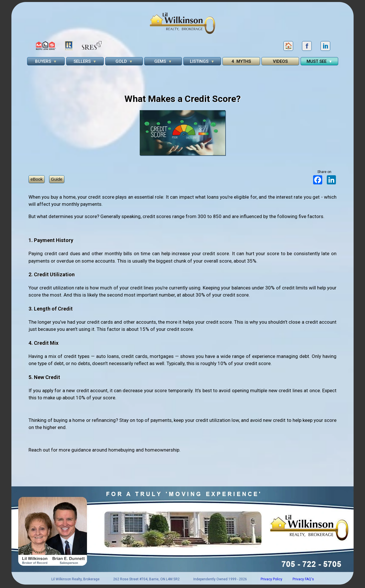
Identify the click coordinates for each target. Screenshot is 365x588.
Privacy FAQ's (303, 579)
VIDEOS (280, 61)
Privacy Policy (271, 579)
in (326, 46)
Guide (57, 179)
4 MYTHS (241, 61)
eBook (37, 179)
